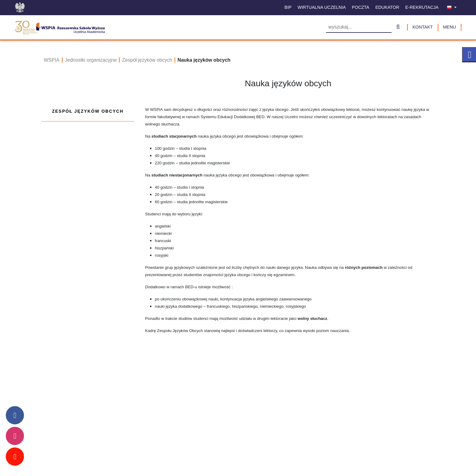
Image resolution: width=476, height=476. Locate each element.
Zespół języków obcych (147, 60)
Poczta (360, 7)
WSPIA (52, 60)
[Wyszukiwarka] (359, 27)
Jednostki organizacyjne (91, 60)
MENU (450, 27)
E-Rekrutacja (422, 7)
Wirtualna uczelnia (322, 7)
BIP (288, 7)
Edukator (387, 7)
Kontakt (423, 27)
